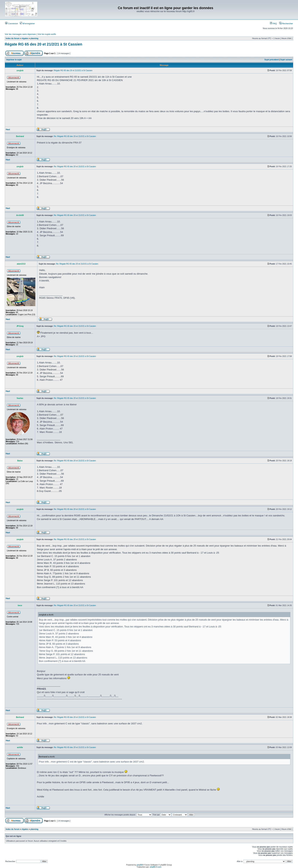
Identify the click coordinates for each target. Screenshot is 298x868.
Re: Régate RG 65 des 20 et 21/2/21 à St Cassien (75, 136)
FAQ (273, 24)
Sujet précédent (272, 60)
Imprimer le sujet (14, 60)
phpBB (139, 865)
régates (25, 38)
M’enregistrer (27, 24)
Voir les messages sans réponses (20, 34)
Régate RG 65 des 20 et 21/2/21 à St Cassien (44, 44)
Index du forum (13, 38)
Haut (8, 130)
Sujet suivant (286, 60)
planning (34, 38)
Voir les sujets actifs (47, 34)
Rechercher (286, 24)
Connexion (12, 24)
